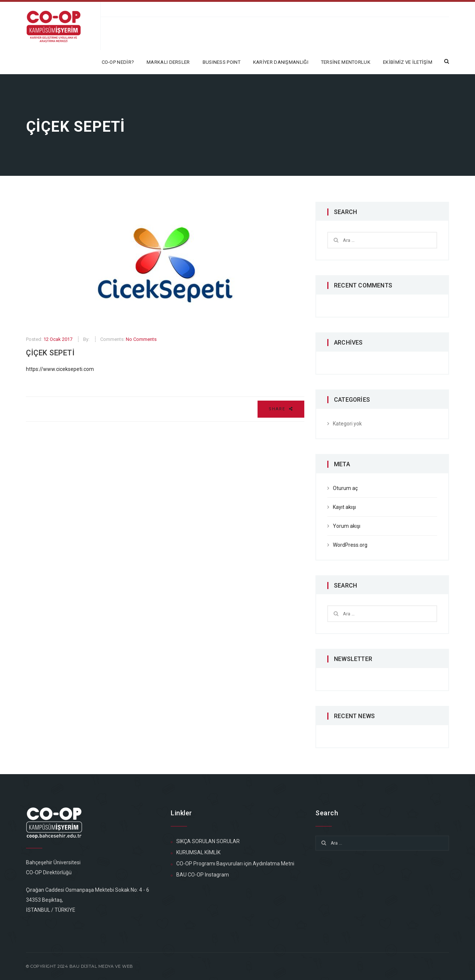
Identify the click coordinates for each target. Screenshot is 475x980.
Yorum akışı (347, 526)
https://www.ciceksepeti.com (60, 369)
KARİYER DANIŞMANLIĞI (281, 62)
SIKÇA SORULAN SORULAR (208, 841)
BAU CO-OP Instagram (203, 875)
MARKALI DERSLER (168, 62)
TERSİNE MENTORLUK (346, 62)
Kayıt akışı (344, 507)
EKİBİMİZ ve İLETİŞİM (408, 62)
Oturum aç (345, 488)
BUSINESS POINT (222, 62)
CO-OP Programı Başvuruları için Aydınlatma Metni (235, 864)
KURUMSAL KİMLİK (198, 852)
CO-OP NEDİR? (118, 62)
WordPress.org (350, 545)
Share (281, 409)
